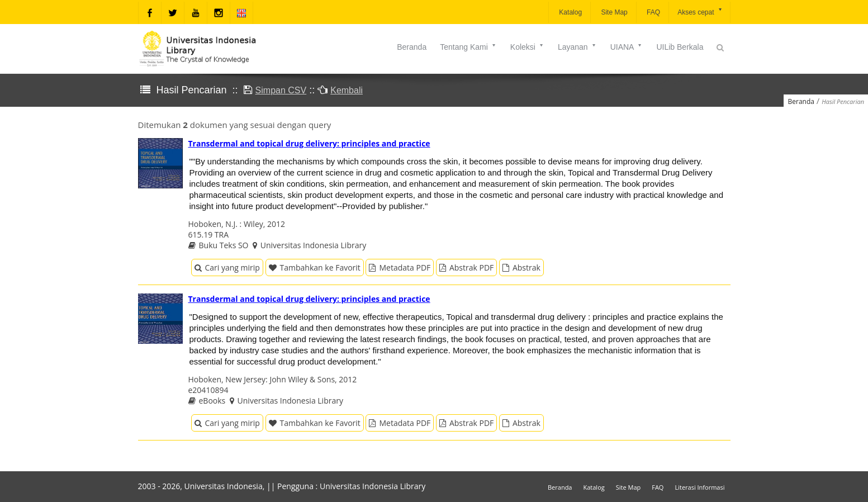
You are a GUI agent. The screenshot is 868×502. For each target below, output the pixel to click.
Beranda (412, 47)
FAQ (653, 12)
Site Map (613, 12)
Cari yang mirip (227, 267)
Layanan (577, 47)
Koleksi (527, 47)
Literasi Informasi (699, 487)
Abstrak (521, 267)
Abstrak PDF (466, 267)
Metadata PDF (400, 267)
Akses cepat (700, 11)
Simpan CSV (281, 90)
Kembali (347, 90)
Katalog (570, 12)
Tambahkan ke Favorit (315, 267)
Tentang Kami (468, 47)
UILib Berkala (680, 47)
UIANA (627, 47)
